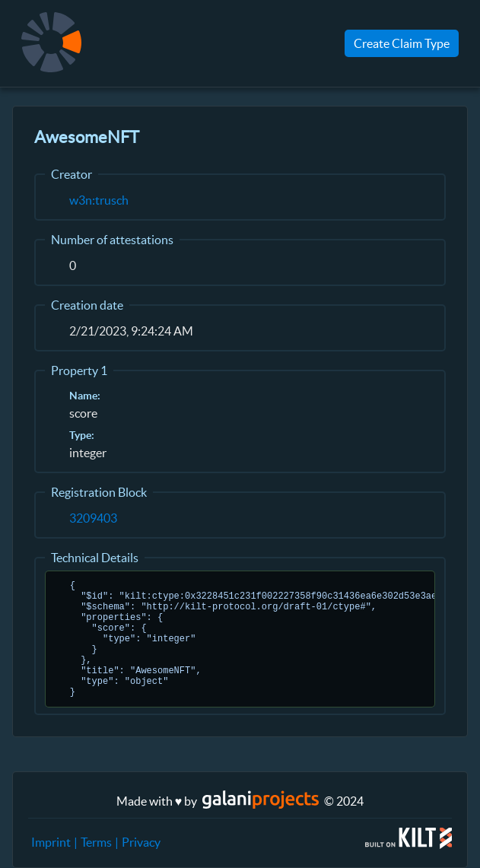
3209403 (93, 518)
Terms (96, 842)
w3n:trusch (99, 200)
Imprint (51, 842)
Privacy (141, 842)
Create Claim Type (402, 43)
